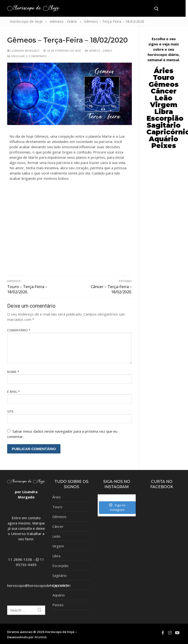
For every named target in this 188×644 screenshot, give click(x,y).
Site (10, 411)
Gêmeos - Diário (99, 51)
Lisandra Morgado (23, 51)
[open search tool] (156, 9)
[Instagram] (170, 633)
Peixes (58, 605)
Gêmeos (59, 517)
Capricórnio (62, 585)
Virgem (58, 546)
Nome (13, 372)
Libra (56, 556)
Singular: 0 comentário (27, 56)
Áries (56, 497)
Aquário (59, 595)
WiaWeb (41, 637)
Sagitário (59, 575)
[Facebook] (163, 633)
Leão (164, 98)
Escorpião (165, 118)
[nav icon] (169, 8)
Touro (57, 507)
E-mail (13, 392)
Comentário (19, 330)
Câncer (164, 91)
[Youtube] (177, 633)
